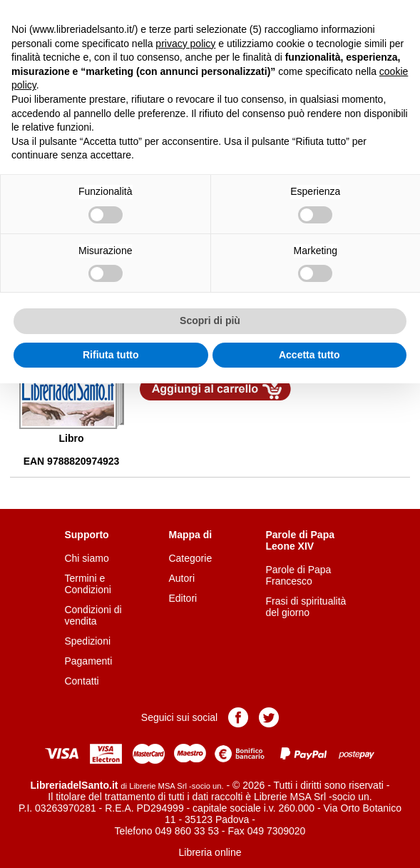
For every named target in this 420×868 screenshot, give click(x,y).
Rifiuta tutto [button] (111, 355)
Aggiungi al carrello (215, 389)
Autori (181, 578)
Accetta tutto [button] (309, 355)
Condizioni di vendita (93, 615)
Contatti (81, 681)
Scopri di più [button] (210, 321)
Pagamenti (88, 661)
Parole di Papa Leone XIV (300, 540)
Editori (183, 598)
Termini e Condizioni (87, 584)
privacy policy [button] (185, 44)
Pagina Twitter (269, 717)
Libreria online (210, 852)
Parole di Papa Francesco (299, 575)
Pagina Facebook (238, 717)
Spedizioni (87, 641)
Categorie (190, 558)
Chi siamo (86, 558)
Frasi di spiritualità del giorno (306, 607)
